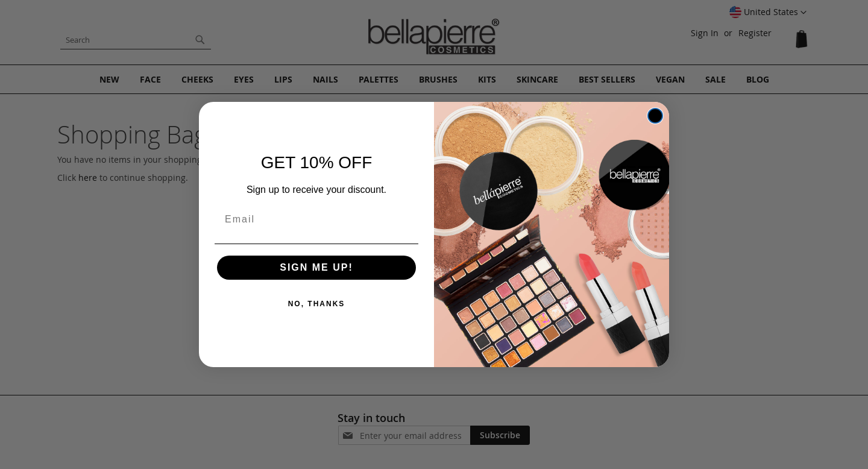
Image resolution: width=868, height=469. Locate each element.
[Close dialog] (655, 116)
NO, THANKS (317, 304)
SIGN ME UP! (316, 267)
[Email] (316, 219)
